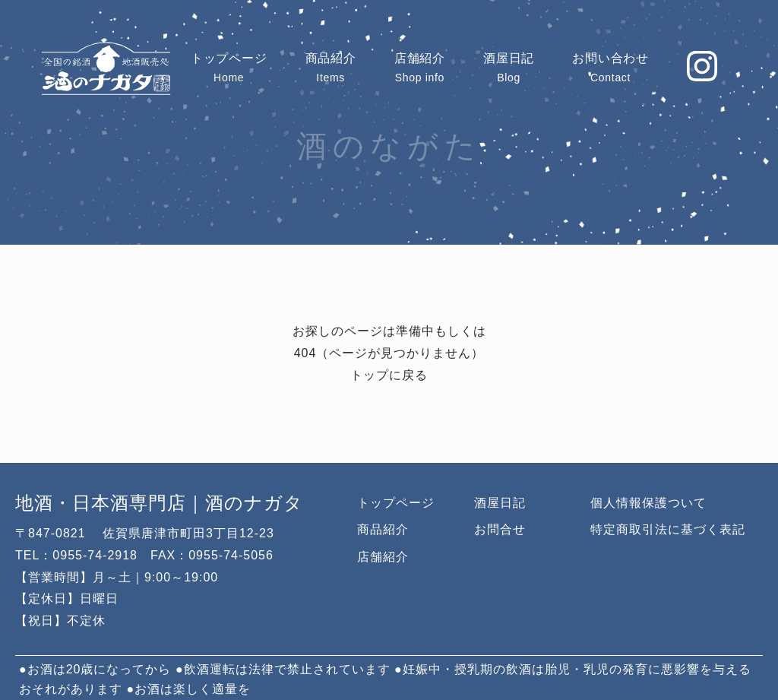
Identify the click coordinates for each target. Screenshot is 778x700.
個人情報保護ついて (648, 503)
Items (331, 67)
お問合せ (500, 529)
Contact (610, 67)
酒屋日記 (500, 503)
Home (229, 67)
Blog (509, 67)
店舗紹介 (383, 557)
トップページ (396, 503)
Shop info (420, 67)
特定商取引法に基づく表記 (668, 529)
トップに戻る (389, 376)
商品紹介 (383, 529)
